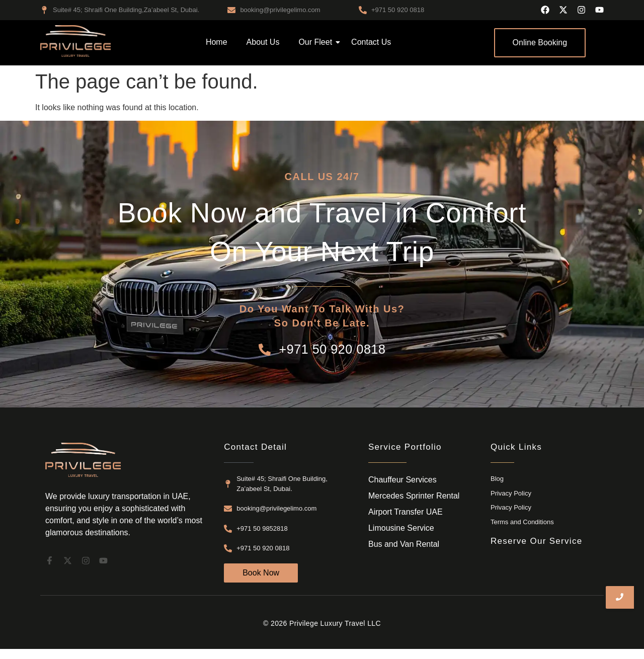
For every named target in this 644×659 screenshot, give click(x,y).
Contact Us (371, 42)
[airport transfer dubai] (75, 41)
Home (217, 42)
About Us (263, 42)
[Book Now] (261, 573)
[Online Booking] (540, 43)
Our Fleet (317, 42)
